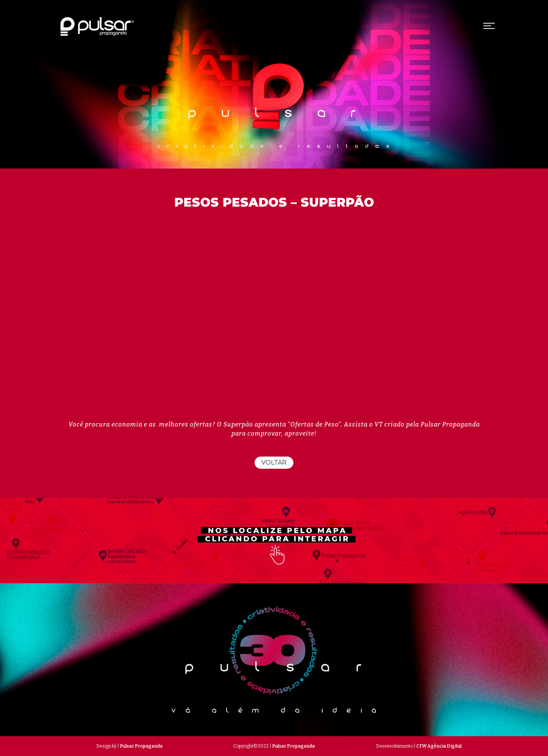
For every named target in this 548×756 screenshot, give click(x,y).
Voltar (274, 462)
